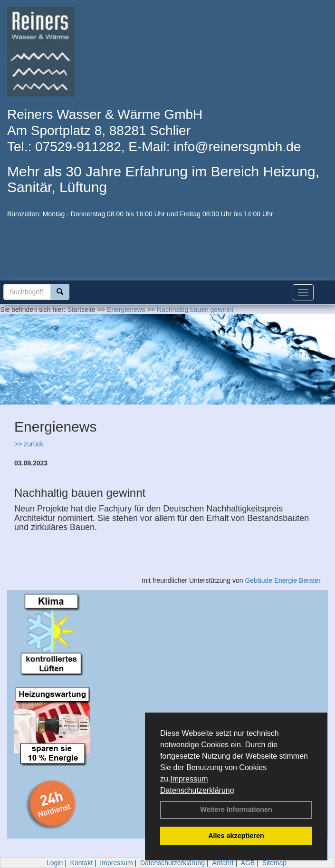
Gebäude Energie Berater (283, 580)
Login (55, 863)
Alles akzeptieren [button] (236, 836)
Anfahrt (223, 863)
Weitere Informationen (236, 810)
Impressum (189, 779)
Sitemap (274, 863)
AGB (248, 863)
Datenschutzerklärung (197, 790)
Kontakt (81, 863)
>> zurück (29, 444)
